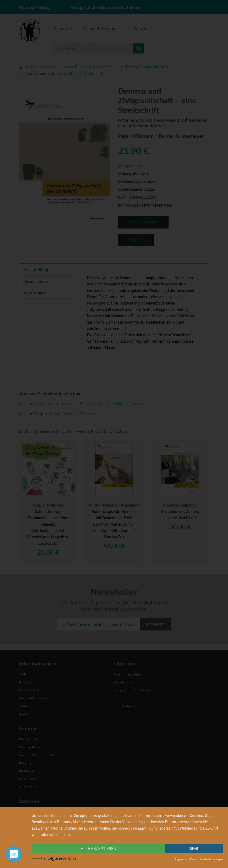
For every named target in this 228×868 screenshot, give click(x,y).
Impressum (182, 859)
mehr (194, 849)
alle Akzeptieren (99, 849)
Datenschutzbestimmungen (206, 859)
